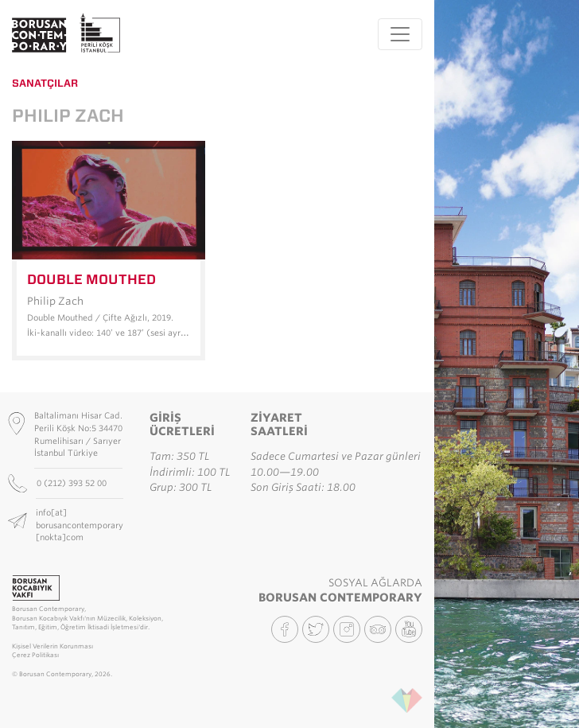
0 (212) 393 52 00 (73, 483)
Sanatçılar (45, 83)
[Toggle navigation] (400, 34)
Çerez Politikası (35, 655)
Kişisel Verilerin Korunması (52, 646)
